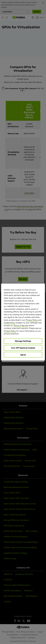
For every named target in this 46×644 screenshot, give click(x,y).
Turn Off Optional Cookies (23, 348)
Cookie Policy (10, 323)
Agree (23, 355)
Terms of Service (21, 325)
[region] (23, 322)
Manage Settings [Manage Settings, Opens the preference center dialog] (23, 341)
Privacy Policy (32, 320)
